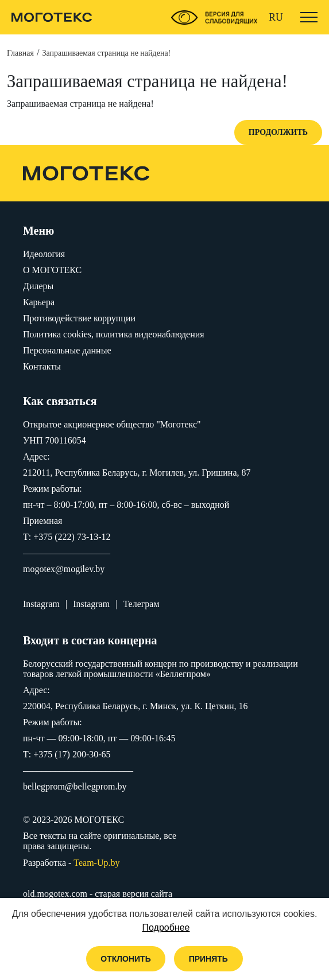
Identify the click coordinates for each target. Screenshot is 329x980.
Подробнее (166, 927)
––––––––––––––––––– (67, 553)
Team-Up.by (96, 863)
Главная (20, 53)
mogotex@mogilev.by (64, 569)
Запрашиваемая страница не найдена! (106, 53)
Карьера (39, 302)
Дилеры (38, 286)
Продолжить (278, 132)
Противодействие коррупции (79, 318)
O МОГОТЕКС (52, 270)
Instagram (41, 604)
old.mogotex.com (55, 894)
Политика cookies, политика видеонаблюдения (114, 334)
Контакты (42, 366)
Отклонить (126, 959)
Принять (208, 959)
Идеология (44, 254)
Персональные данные (67, 350)
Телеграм (141, 604)
